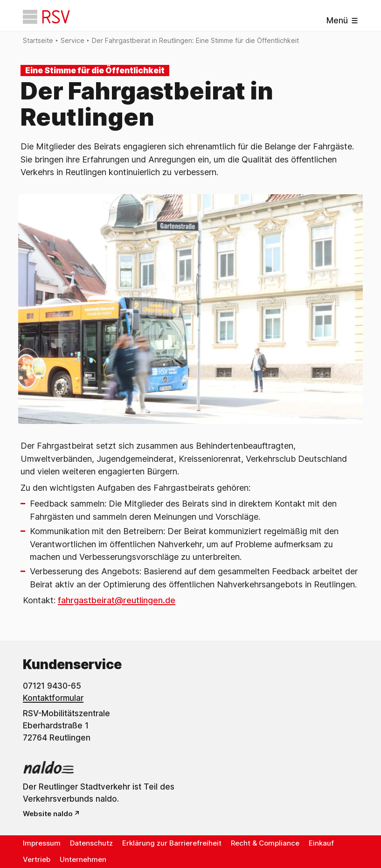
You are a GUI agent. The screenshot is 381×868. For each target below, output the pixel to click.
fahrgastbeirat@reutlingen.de (117, 600)
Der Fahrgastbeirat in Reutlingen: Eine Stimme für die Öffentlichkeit (195, 40)
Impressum (42, 843)
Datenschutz (91, 843)
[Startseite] (46, 17)
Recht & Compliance (265, 843)
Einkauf (321, 843)
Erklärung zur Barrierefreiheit (172, 843)
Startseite (38, 40)
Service (73, 40)
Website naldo (48, 814)
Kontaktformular (53, 698)
